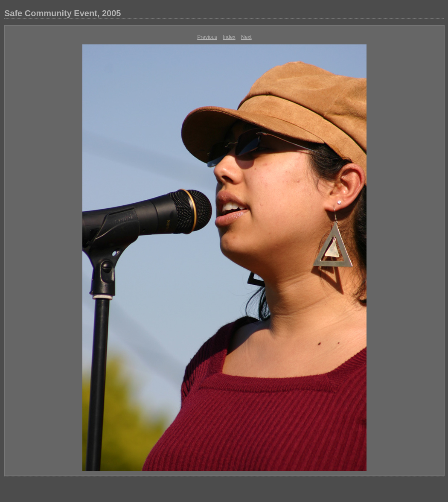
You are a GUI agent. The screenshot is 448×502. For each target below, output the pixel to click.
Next (246, 37)
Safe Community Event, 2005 (63, 13)
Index (229, 37)
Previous (207, 37)
